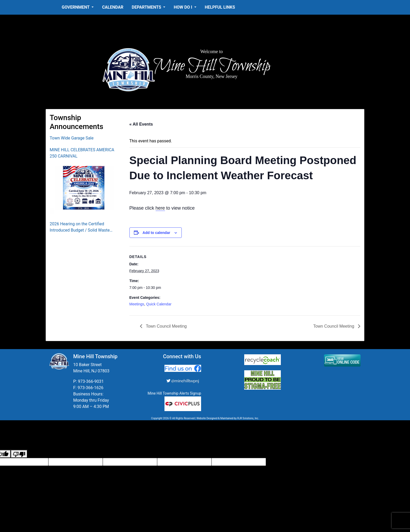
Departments (147, 7)
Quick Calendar (159, 304)
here (160, 208)
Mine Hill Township (212, 66)
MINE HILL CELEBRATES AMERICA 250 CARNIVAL (82, 153)
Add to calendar (156, 233)
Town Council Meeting (166, 326)
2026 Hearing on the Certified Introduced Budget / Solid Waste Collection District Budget (80, 227)
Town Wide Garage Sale (72, 138)
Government (76, 7)
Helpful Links (220, 7)
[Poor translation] (19, 454)
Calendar (113, 7)
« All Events (141, 124)
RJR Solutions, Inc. (248, 418)
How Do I (183, 7)
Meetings (137, 304)
